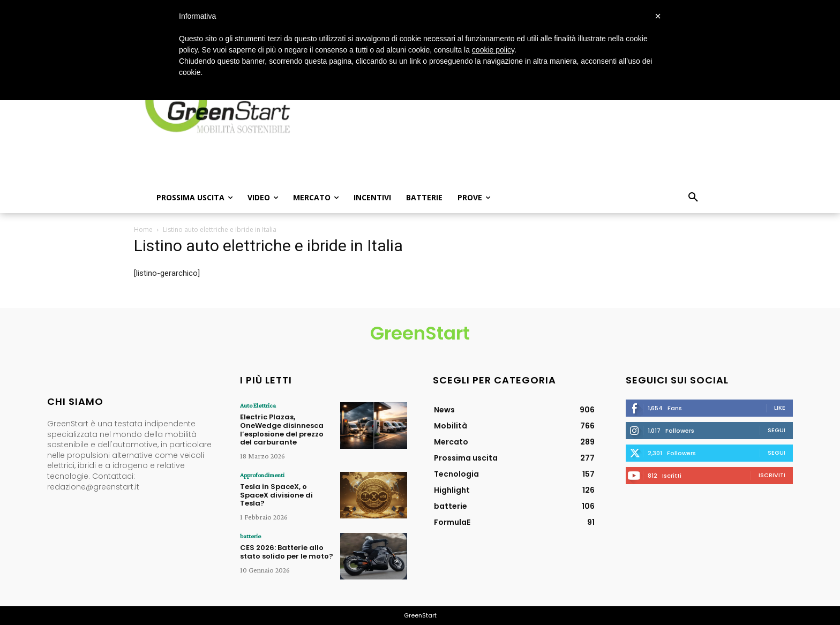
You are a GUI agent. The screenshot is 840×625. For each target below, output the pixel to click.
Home (143, 229)
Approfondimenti (262, 475)
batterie (250, 536)
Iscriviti (772, 475)
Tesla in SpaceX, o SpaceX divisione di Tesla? (276, 494)
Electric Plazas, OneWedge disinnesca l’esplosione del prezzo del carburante (282, 430)
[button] (693, 198)
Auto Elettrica (257, 405)
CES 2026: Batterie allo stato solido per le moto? (287, 551)
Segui (777, 430)
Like (780, 408)
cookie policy (493, 50)
